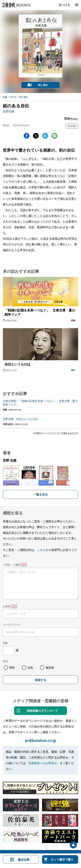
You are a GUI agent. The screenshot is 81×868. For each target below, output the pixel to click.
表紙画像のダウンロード (42, 711)
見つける (64, 5)
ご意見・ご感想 (12, 565)
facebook (27, 136)
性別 (5, 661)
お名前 (7, 606)
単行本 (13, 97)
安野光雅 (9, 111)
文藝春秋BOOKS (16, 5)
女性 (30, 667)
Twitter (36, 136)
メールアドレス (12, 625)
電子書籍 (23, 97)
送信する (41, 680)
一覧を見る (41, 494)
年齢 (5, 643)
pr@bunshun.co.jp (40, 740)
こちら (41, 550)
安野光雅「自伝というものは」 (22, 419)
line (54, 136)
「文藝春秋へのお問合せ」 (43, 763)
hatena (45, 136)
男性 (12, 667)
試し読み (43, 85)
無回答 (50, 667)
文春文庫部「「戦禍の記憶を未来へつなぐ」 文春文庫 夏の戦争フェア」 (40, 403)
